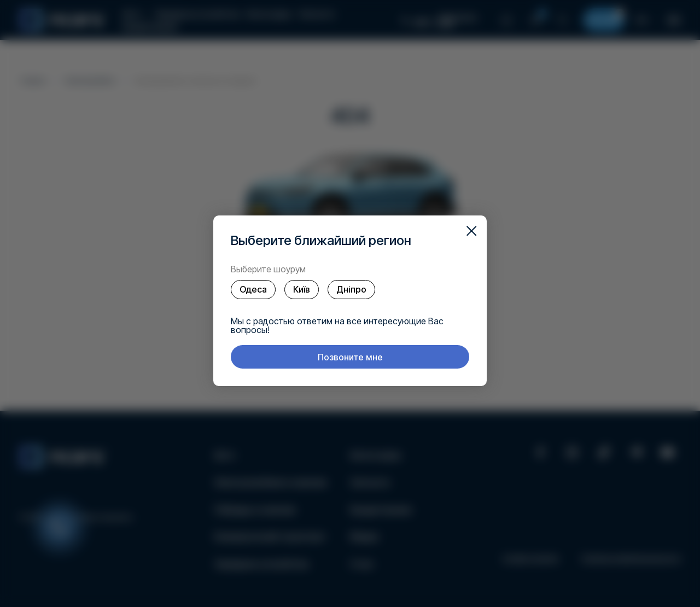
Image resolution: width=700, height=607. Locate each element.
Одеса (253, 289)
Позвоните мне (350, 357)
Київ (302, 289)
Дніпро (351, 289)
